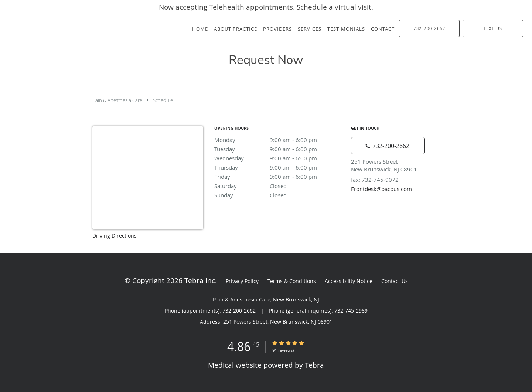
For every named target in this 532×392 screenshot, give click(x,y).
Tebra (314, 365)
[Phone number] (388, 146)
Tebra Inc (200, 280)
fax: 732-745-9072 (375, 180)
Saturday (279, 186)
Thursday (279, 167)
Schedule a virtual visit (334, 7)
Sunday (279, 195)
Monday (279, 140)
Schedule (163, 100)
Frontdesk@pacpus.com (381, 189)
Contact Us (395, 281)
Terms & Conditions (292, 281)
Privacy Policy (242, 281)
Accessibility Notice (349, 281)
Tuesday (279, 149)
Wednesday (279, 158)
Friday (279, 177)
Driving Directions (115, 236)
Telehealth (227, 7)
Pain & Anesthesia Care (117, 100)
